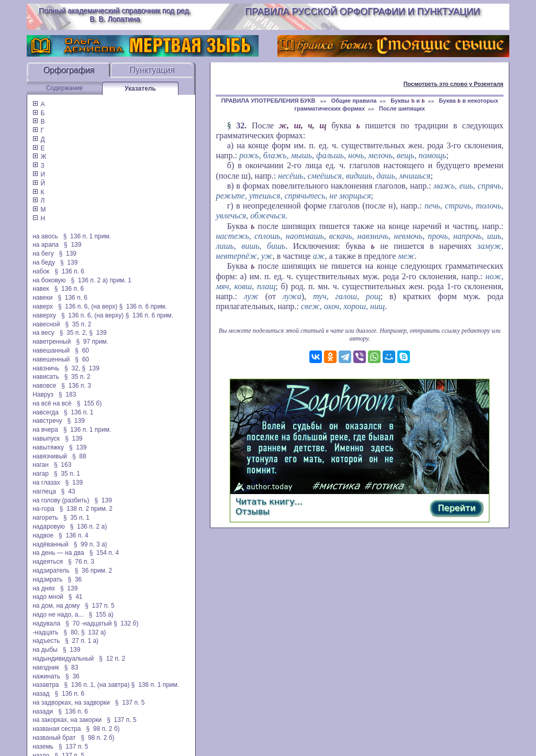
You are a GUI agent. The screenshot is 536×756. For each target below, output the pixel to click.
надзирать (47, 579)
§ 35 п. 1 (67, 474)
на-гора (43, 509)
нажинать (46, 676)
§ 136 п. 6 (69, 271)
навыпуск (46, 439)
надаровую (48, 527)
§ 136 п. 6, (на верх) (88, 306)
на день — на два (58, 553)
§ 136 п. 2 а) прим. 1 (101, 280)
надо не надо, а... (58, 615)
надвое (43, 535)
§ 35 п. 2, (74, 333)
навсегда (46, 412)
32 (240, 125)
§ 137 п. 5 (100, 606)
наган (41, 465)
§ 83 (71, 667)
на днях (44, 588)
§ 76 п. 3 (81, 562)
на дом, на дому (56, 606)
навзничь (46, 368)
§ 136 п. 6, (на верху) (92, 315)
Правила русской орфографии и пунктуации (362, 12)
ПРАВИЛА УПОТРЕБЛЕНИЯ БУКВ (269, 101)
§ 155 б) (90, 403)
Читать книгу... (269, 502)
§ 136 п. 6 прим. (143, 306)
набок (41, 271)
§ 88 (79, 456)
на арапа (46, 245)
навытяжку (48, 447)
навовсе (44, 386)
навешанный (51, 350)
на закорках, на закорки (67, 720)
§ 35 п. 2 (78, 324)
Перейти (456, 508)
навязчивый (50, 456)
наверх (43, 306)
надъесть (46, 641)
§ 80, (72, 632)
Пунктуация (152, 70)
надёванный (50, 544)
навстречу (47, 421)
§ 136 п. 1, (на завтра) (97, 685)
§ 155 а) (101, 615)
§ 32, (72, 368)
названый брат (54, 738)
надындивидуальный (63, 659)
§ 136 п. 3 (76, 386)
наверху (44, 315)
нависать (46, 377)
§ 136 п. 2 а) (89, 527)
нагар (41, 474)
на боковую (49, 280)
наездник (46, 667)
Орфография (69, 70)
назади (43, 711)
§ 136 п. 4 (74, 535)
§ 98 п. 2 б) (103, 729)
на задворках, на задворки (71, 703)
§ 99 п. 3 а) (91, 544)
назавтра (46, 685)
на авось (45, 236)
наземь (43, 747)
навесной (46, 324)
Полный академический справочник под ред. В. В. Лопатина (115, 15)
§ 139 (72, 245)
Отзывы (253, 512)
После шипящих (402, 108)
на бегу (43, 254)
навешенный (51, 359)
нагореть (45, 518)
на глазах (46, 483)
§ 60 (82, 350)
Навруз (43, 395)
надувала (46, 623)
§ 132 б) (127, 623)
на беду (44, 262)
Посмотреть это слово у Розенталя (454, 84)
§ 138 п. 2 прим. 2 (86, 509)
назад (41, 694)
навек (41, 289)
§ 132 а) (93, 632)
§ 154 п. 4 (104, 553)
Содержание (64, 88)
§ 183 (67, 395)
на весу (43, 333)
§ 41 (76, 597)
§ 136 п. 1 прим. (87, 236)
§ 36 (75, 579)
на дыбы (45, 650)
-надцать (45, 632)
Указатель (140, 89)
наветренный (52, 342)
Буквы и (407, 101)
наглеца (44, 491)
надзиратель (51, 571)
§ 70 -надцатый (88, 623)
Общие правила (354, 101)
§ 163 (63, 465)
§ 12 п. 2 (112, 659)
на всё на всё (52, 403)
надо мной (48, 597)
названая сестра (57, 729)
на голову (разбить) (61, 500)
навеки (42, 298)
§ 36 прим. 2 (94, 571)
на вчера (45, 430)
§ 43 (68, 491)
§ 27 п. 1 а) (82, 641)
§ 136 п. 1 (79, 412)
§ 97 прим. (92, 342)
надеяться (48, 562)
